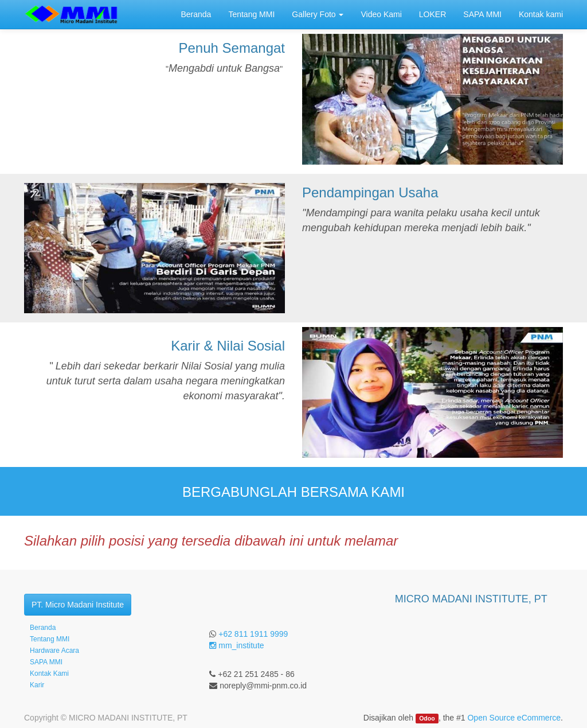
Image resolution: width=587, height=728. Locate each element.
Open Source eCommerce (514, 718)
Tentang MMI (50, 639)
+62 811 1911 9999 (253, 634)
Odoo (427, 718)
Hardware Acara (54, 651)
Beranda (43, 628)
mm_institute (236, 645)
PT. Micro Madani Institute (78, 605)
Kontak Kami (49, 674)
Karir (37, 685)
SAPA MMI (46, 662)
